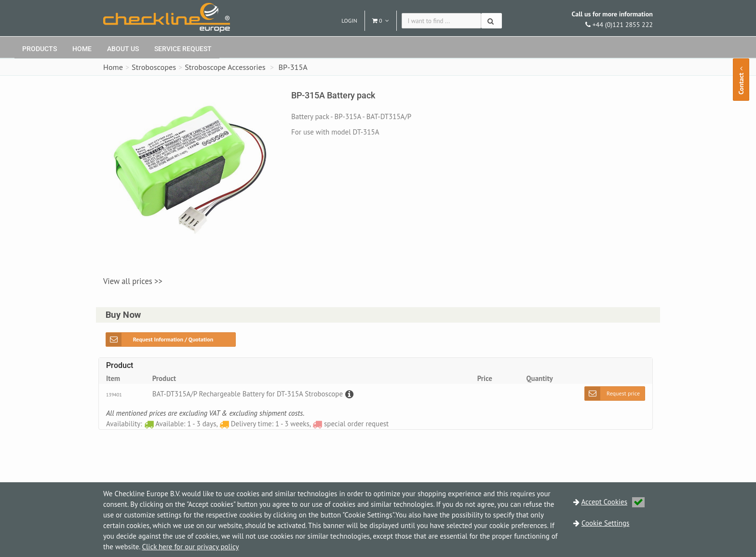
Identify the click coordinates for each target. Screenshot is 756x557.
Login (349, 20)
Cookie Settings (605, 523)
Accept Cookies (613, 502)
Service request (183, 49)
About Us (123, 49)
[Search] (492, 21)
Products (40, 49)
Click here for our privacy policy (190, 547)
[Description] (348, 394)
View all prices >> (133, 281)
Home (82, 49)
